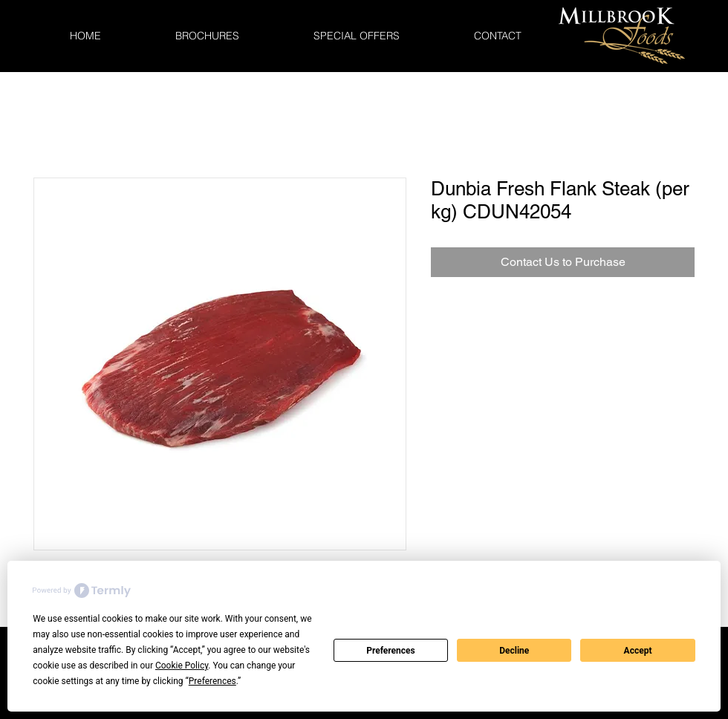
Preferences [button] (212, 681)
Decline (514, 651)
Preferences (391, 651)
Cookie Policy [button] (182, 666)
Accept (638, 651)
